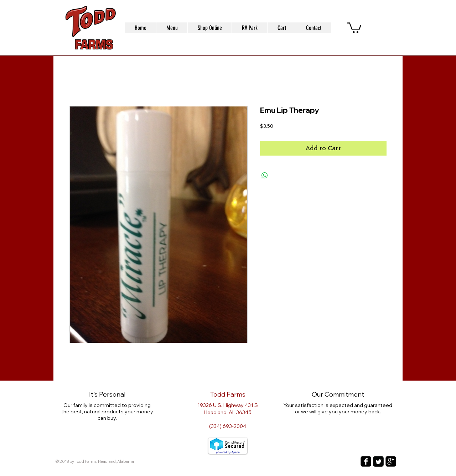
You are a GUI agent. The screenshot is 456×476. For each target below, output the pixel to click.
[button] (354, 27)
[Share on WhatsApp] (265, 176)
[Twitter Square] (378, 461)
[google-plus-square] (391, 461)
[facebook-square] (366, 461)
